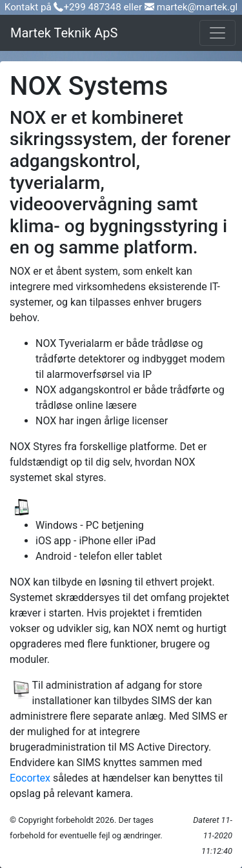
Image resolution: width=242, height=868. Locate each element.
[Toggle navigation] (217, 33)
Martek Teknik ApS (64, 33)
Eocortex (30, 778)
